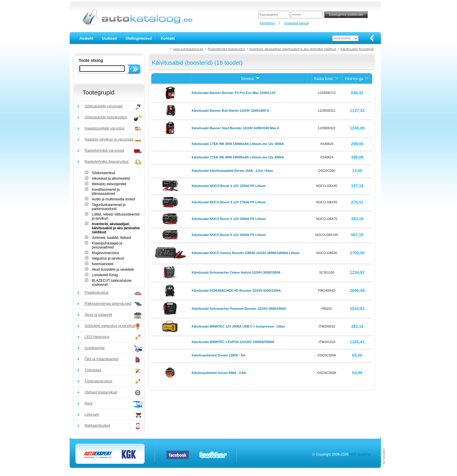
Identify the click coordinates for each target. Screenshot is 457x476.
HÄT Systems (360, 454)
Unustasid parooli (296, 23)
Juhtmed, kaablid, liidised (111, 238)
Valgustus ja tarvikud (108, 258)
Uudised (109, 38)
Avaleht (86, 38)
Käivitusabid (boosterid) (357, 49)
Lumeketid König (105, 275)
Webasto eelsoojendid (109, 184)
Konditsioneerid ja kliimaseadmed (106, 192)
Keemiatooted (103, 264)
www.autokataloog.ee (188, 49)
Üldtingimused (139, 38)
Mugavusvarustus (106, 253)
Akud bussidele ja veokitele (113, 269)
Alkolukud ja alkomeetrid (111, 178)
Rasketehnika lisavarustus (226, 49)
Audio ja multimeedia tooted (113, 199)
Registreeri (267, 23)
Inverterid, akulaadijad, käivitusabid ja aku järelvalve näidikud (293, 49)
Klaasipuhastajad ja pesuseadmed (107, 245)
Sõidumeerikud (103, 173)
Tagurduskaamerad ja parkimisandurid (109, 207)
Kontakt (168, 38)
